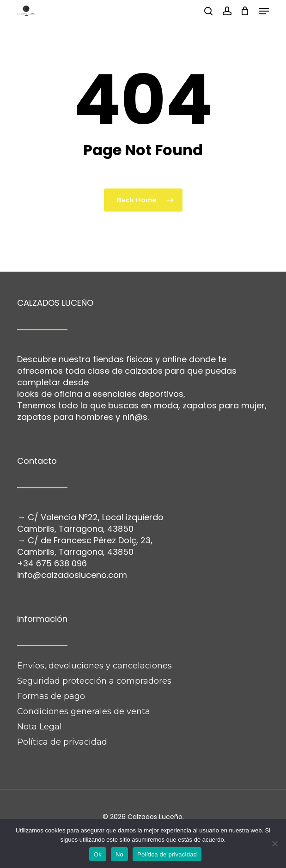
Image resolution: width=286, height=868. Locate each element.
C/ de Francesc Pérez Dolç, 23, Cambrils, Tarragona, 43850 (85, 546)
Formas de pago (51, 696)
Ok (98, 854)
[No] (274, 844)
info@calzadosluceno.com (72, 575)
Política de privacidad (62, 742)
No (119, 854)
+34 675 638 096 (52, 563)
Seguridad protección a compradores (94, 681)
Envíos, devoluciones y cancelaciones (94, 666)
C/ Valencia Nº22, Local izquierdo (96, 517)
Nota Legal (40, 727)
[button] (264, 11)
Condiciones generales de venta (84, 711)
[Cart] (245, 11)
